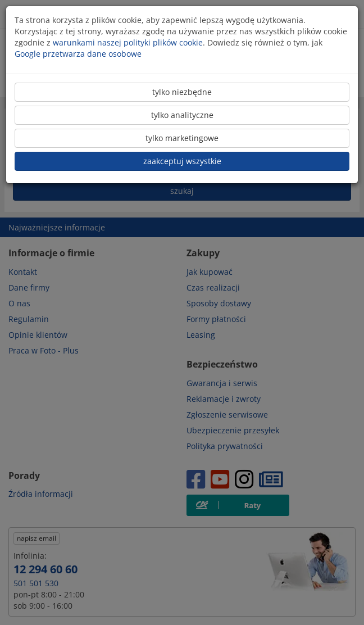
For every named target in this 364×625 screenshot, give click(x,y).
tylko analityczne (182, 115)
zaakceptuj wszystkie (182, 161)
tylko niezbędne (182, 92)
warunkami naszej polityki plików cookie (128, 42)
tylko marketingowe (182, 138)
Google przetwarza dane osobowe (78, 54)
